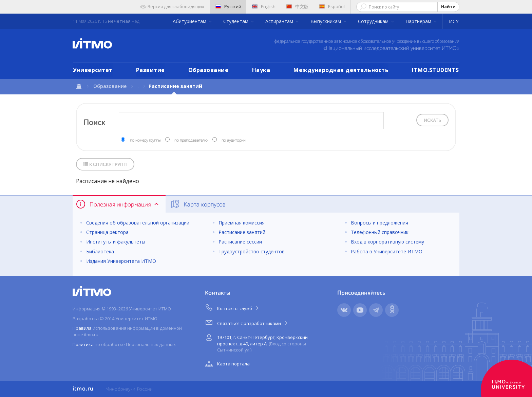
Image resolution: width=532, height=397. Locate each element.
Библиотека (100, 251)
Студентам (236, 21)
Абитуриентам (190, 21)
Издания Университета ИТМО (121, 261)
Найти (448, 7)
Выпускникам (326, 21)
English (264, 6)
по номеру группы (145, 141)
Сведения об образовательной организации (138, 223)
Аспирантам (280, 21)
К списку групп (105, 165)
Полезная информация (118, 204)
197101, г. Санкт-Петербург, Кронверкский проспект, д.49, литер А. (256, 342)
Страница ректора (107, 232)
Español (332, 6)
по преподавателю (191, 141)
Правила (82, 328)
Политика (83, 344)
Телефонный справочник (380, 232)
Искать (432, 121)
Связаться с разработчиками (247, 322)
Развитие (150, 70)
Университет (93, 70)
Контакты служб (232, 307)
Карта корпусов (198, 204)
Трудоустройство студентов (252, 251)
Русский (228, 6)
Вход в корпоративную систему (387, 242)
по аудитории (233, 141)
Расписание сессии (240, 242)
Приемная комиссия (242, 223)
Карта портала (227, 364)
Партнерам (419, 21)
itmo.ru (83, 389)
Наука (261, 70)
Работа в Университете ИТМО (387, 251)
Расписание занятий (242, 232)
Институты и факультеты (116, 242)
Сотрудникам (374, 21)
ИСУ (454, 21)
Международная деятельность (341, 70)
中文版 (297, 6)
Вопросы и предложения (379, 223)
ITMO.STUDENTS (435, 70)
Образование (208, 70)
